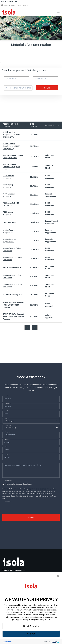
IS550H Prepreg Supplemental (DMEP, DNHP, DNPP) (12, 146)
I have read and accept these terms (18, 484)
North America (10, 5)
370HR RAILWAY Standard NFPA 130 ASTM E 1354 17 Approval (13, 317)
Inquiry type (8, 425)
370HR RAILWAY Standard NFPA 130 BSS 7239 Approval (13, 305)
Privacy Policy (44, 619)
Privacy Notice (9, 480)
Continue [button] (31, 634)
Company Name (9, 432)
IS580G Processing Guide (13, 295)
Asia (19, 5)
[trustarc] (55, 642)
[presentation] (21, 506)
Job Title (7, 439)
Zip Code (7, 454)
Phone (6, 447)
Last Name (7, 403)
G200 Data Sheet (10, 222)
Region (6, 418)
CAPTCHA (8, 501)
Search (47, 88)
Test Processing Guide (12, 267)
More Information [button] (31, 626)
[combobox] (16, 79)
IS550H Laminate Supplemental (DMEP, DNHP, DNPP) (12, 135)
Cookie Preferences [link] (9, 1)
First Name (7, 396)
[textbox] (11, 79)
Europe (26, 5)
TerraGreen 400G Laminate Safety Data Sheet (11, 167)
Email (6, 411)
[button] (58, 576)
